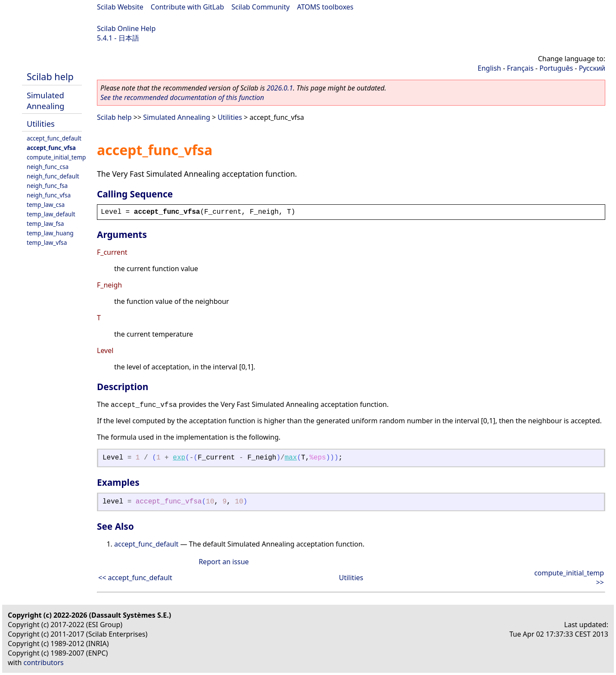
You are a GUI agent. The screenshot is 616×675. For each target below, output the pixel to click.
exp (179, 458)
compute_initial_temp (56, 157)
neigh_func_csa (48, 167)
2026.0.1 (280, 88)
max (291, 458)
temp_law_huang (50, 233)
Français (520, 68)
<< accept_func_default (135, 578)
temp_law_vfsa (47, 242)
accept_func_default (54, 138)
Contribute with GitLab (187, 7)
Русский (592, 68)
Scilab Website (120, 7)
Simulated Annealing (45, 100)
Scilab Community (260, 7)
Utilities (41, 123)
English (489, 68)
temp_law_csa (46, 205)
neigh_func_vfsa (49, 195)
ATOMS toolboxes (325, 7)
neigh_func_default (53, 176)
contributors (44, 662)
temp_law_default (51, 214)
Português (556, 68)
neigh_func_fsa (47, 186)
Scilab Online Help (126, 28)
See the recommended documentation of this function (182, 97)
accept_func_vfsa (51, 148)
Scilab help (50, 77)
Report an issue (224, 562)
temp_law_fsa (45, 223)
